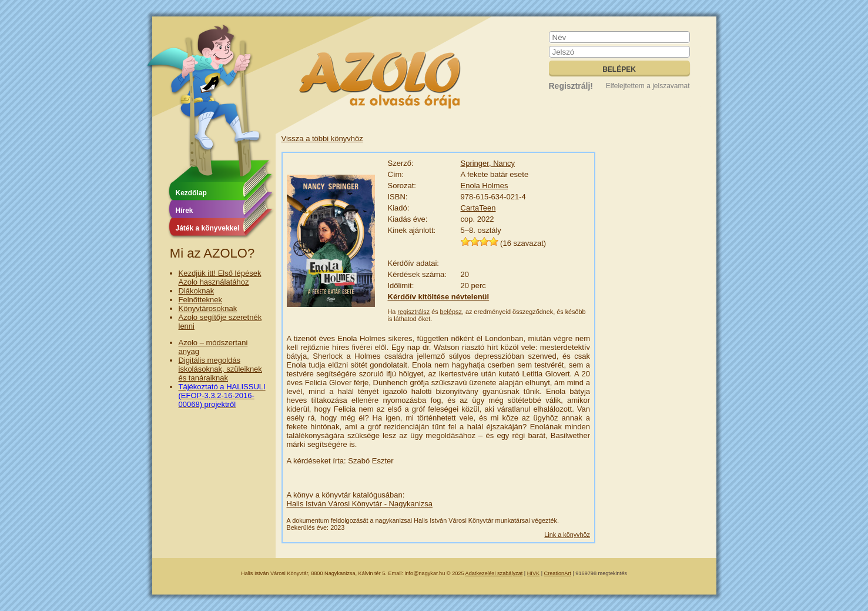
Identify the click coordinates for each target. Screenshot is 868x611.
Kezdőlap (191, 193)
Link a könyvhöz (567, 535)
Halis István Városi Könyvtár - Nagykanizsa (360, 504)
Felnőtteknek (200, 300)
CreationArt (558, 573)
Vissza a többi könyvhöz (322, 138)
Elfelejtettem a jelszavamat (648, 86)
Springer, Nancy (488, 163)
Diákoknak (197, 291)
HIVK (533, 573)
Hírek (185, 211)
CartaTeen (478, 208)
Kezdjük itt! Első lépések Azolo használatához (220, 278)
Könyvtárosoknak (208, 308)
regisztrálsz (413, 312)
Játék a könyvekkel (208, 228)
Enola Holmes (485, 186)
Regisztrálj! (571, 86)
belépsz (451, 312)
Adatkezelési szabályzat (494, 573)
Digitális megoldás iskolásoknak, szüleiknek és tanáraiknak (220, 369)
